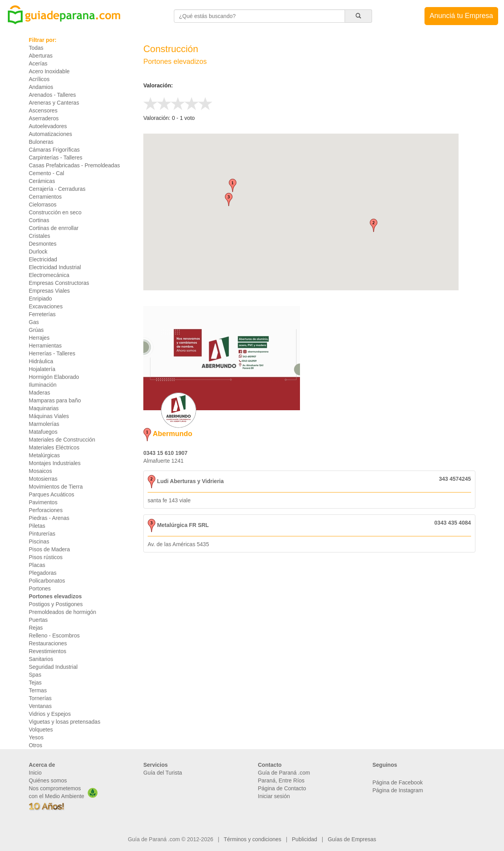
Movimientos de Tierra (56, 487)
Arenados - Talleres (52, 95)
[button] (233, 185)
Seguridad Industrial (53, 667)
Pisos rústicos (46, 557)
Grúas (36, 330)
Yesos (36, 737)
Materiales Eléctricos (54, 447)
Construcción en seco (55, 212)
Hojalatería (42, 369)
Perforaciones (46, 510)
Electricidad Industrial (55, 267)
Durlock (38, 252)
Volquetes (41, 730)
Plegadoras (43, 573)
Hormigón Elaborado (54, 377)
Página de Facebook (397, 782)
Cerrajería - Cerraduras (57, 189)
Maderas (40, 393)
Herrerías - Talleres (52, 353)
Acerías (38, 63)
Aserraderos (44, 118)
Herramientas (45, 346)
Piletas (37, 526)
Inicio (35, 773)
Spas (35, 675)
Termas (38, 690)
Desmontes (43, 244)
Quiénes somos (48, 780)
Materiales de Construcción (62, 440)
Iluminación (43, 385)
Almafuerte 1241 (163, 461)
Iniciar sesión (274, 796)
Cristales (40, 236)
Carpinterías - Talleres (56, 158)
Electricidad (43, 259)
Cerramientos (45, 197)
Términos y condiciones (252, 839)
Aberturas (41, 56)
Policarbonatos (47, 581)
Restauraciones (48, 643)
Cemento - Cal (47, 173)
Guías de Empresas (352, 839)
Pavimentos (43, 502)
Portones (40, 588)
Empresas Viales (50, 291)
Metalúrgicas (44, 455)
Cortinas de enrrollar (54, 228)
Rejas (36, 628)
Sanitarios (41, 659)
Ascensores (43, 110)
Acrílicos (39, 79)
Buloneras (41, 142)
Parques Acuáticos (52, 494)
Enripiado (41, 299)
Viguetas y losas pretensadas (65, 722)
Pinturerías (42, 534)
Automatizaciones (51, 134)
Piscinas (39, 541)
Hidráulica (41, 361)
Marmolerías (44, 424)
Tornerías (40, 698)
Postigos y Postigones (56, 604)
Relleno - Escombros (54, 636)
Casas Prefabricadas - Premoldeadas (75, 165)
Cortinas (39, 220)
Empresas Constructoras (59, 283)
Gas (34, 322)
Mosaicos (41, 471)
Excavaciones (46, 306)
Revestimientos (48, 651)
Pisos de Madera (50, 549)
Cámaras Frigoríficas (54, 150)
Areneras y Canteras (54, 103)
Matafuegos (43, 432)
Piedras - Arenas (49, 518)
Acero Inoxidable (49, 71)
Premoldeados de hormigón (63, 612)
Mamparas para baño (55, 400)
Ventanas (40, 706)
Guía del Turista (163, 773)
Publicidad (304, 839)
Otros (36, 745)
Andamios (41, 87)
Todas (36, 48)
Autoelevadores (48, 126)
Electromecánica (49, 275)
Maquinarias (44, 408)
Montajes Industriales (55, 463)
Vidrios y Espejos (50, 714)
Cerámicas (42, 181)
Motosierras (43, 479)
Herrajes (39, 338)
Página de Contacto (282, 788)
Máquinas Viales (49, 416)
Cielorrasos (43, 205)
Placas (37, 565)
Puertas (38, 620)
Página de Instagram (398, 790)
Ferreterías (42, 314)
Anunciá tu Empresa (461, 16)
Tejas (35, 683)
